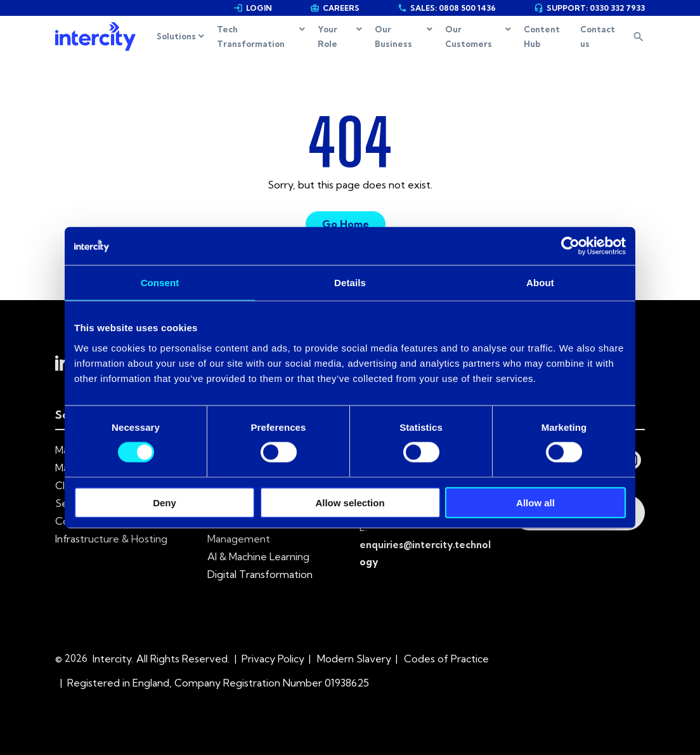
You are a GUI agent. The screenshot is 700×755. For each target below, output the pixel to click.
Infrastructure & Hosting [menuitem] (111, 539)
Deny (165, 502)
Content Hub (542, 36)
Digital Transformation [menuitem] (260, 574)
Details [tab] (350, 283)
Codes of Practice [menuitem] (446, 659)
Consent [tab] (160, 283)
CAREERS (335, 8)
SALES (447, 8)
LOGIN (253, 8)
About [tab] (540, 283)
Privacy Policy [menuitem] (273, 659)
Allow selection (350, 502)
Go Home (346, 224)
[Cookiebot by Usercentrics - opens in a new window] (570, 246)
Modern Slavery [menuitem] (354, 659)
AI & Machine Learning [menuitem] (258, 556)
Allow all (535, 502)
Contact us (598, 36)
